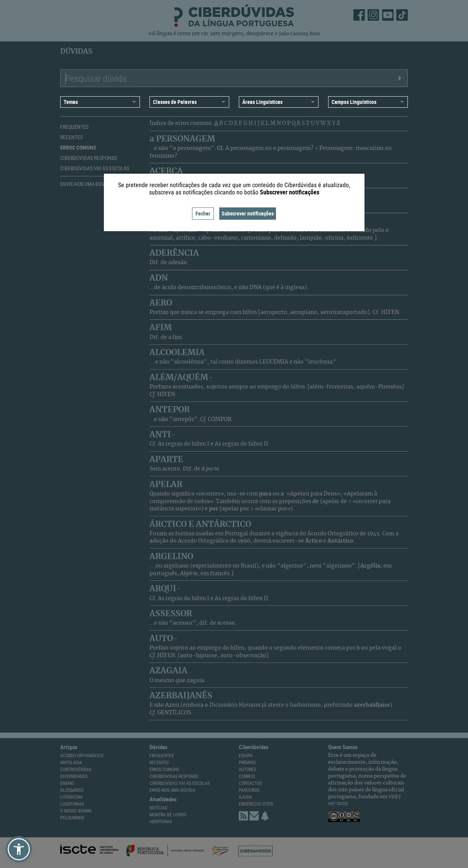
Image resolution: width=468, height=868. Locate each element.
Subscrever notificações (248, 213)
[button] (19, 849)
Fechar (203, 213)
